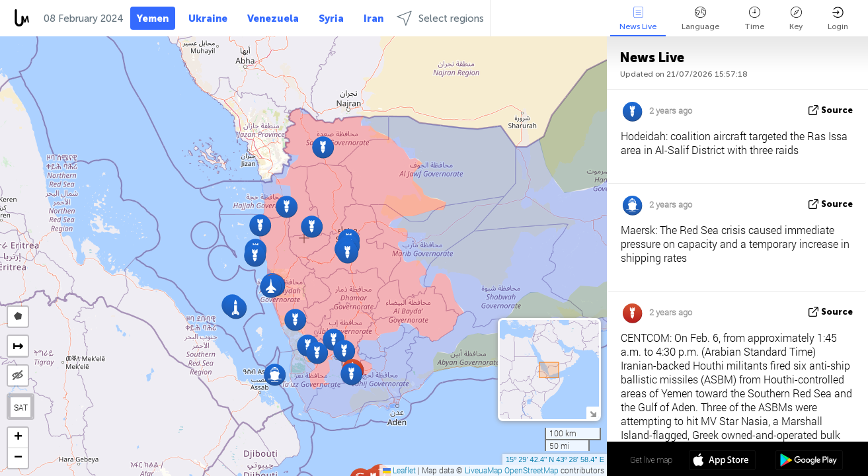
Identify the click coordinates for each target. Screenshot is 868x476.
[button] (287, 207)
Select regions (440, 18)
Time (754, 19)
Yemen (153, 19)
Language (700, 19)
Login (838, 19)
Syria (331, 19)
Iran (374, 19)
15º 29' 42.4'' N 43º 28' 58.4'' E (555, 459)
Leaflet (399, 470)
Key (796, 19)
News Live (638, 19)
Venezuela (273, 19)
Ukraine (208, 19)
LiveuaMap (484, 470)
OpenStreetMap (532, 470)
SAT (21, 407)
